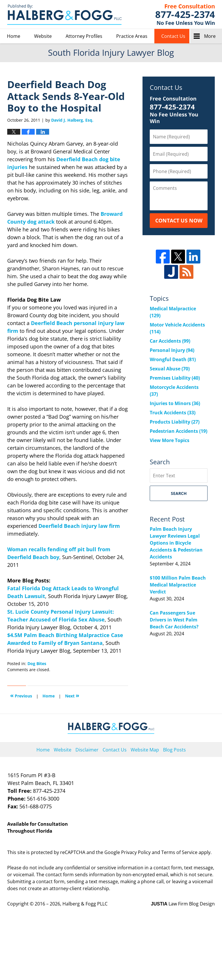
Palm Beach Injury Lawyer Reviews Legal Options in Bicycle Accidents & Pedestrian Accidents (176, 543)
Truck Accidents (173, 413)
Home (14, 36)
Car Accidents (170, 341)
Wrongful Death (173, 359)
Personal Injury (172, 350)
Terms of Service (179, 852)
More (210, 36)
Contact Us (173, 36)
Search (179, 493)
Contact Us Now (179, 220)
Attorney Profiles (84, 36)
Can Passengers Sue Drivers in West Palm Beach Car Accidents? (174, 620)
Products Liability (175, 422)
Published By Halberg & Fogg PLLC (185, 14)
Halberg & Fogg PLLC (85, 904)
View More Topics (170, 440)
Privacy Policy (136, 852)
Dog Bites (37, 663)
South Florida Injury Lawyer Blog (64, 15)
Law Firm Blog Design (183, 904)
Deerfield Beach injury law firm (79, 526)
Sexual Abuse (170, 369)
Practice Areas (132, 36)
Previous (21, 695)
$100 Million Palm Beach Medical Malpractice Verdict (178, 585)
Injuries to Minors (175, 403)
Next (72, 695)
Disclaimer (87, 750)
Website (43, 36)
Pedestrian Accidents (178, 431)
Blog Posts (174, 750)
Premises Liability (175, 378)
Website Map (145, 750)
